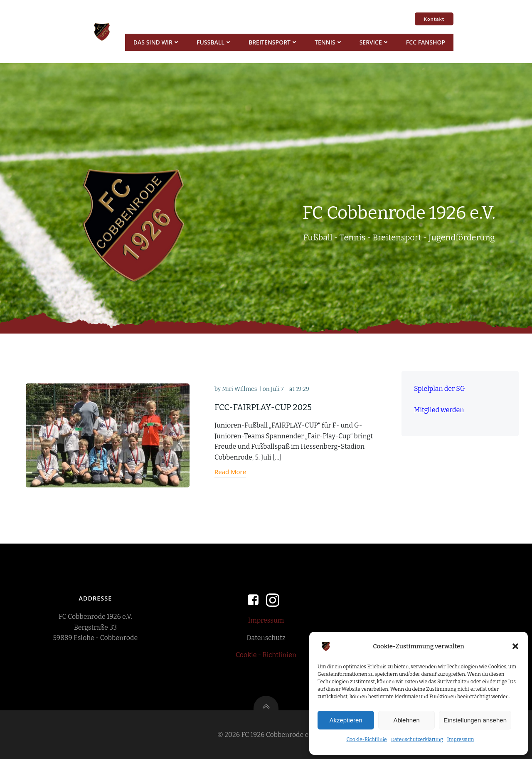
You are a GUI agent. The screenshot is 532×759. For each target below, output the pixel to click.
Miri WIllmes (239, 389)
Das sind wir (157, 42)
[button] (515, 646)
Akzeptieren (346, 720)
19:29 (302, 389)
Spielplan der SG (440, 389)
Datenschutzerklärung (417, 739)
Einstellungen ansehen (475, 720)
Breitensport (273, 42)
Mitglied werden (439, 410)
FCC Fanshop (426, 42)
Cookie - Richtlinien (266, 655)
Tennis (329, 42)
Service (374, 42)
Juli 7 (277, 389)
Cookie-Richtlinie (366, 739)
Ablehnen (406, 720)
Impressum (461, 739)
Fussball (214, 42)
